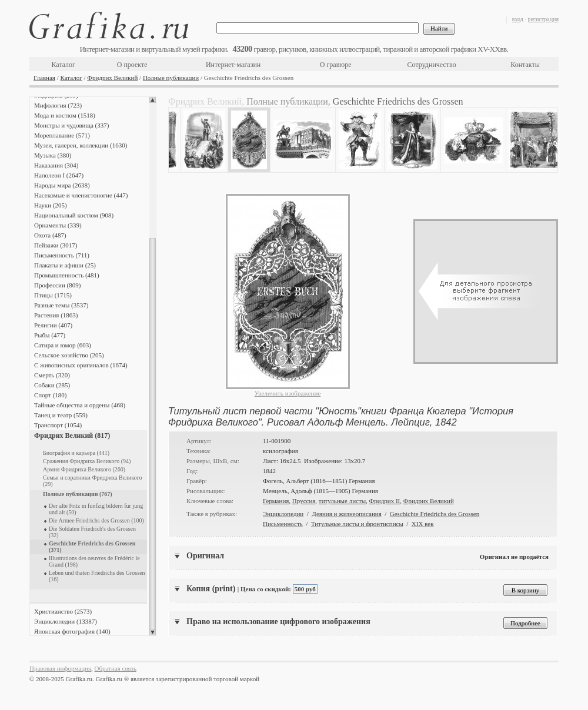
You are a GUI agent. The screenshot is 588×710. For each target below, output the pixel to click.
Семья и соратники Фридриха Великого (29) (93, 481)
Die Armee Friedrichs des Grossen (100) (96, 520)
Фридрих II (385, 501)
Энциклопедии (283, 514)
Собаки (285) (52, 385)
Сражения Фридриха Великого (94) (87, 461)
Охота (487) (50, 235)
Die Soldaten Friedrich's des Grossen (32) (92, 532)
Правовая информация (60, 668)
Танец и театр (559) (61, 415)
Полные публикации (171, 78)
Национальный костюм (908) (74, 215)
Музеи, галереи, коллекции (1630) (81, 145)
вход (518, 19)
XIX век (423, 524)
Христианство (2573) (63, 611)
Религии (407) (53, 325)
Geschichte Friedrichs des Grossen (435, 514)
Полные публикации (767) (78, 494)
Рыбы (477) (50, 335)
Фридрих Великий (112, 78)
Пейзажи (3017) (56, 245)
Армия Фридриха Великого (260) (84, 469)
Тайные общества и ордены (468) (80, 405)
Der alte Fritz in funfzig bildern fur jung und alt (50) (96, 509)
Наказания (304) (56, 165)
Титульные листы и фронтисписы (357, 524)
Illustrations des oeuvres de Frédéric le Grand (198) (94, 561)
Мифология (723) (58, 105)
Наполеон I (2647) (59, 175)
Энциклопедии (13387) (66, 621)
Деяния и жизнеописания (346, 514)
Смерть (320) (52, 375)
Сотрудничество (432, 65)
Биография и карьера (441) (76, 453)
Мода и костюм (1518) (65, 115)
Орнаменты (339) (58, 225)
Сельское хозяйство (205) (69, 355)
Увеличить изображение (288, 393)
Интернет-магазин (233, 65)
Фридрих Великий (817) (72, 436)
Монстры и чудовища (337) (71, 125)
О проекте (132, 65)
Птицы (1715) (53, 295)
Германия (276, 501)
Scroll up (153, 100)
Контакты (525, 65)
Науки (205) (51, 205)
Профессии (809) (57, 285)
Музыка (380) (53, 155)
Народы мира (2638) (62, 185)
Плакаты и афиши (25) (65, 265)
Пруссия (304, 501)
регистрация (543, 19)
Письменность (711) (62, 255)
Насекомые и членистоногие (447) (81, 195)
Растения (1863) (56, 315)
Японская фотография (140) (72, 631)
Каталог (63, 65)
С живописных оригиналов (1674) (81, 365)
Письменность (283, 524)
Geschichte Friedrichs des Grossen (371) (92, 547)
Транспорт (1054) (58, 425)
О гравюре (336, 65)
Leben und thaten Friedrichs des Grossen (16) (97, 576)
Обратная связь (116, 668)
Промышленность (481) (67, 275)
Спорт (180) (50, 395)
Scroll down (153, 632)
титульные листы (342, 501)
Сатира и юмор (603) (63, 345)
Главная (44, 78)
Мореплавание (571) (62, 135)
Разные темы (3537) (61, 305)
